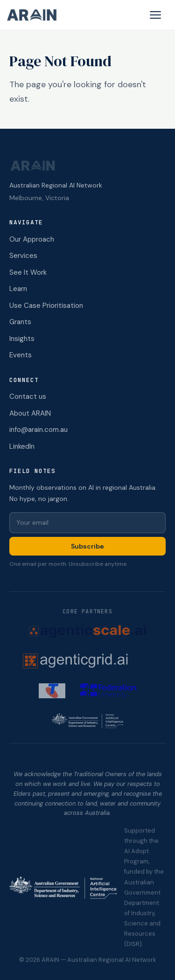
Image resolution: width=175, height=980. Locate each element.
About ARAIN (30, 413)
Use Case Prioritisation (46, 306)
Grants (20, 322)
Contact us (28, 396)
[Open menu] (155, 15)
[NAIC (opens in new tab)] (88, 721)
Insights (22, 339)
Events (21, 355)
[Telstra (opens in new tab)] (52, 691)
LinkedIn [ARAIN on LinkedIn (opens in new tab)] (22, 446)
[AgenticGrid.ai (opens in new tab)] (87, 661)
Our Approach (32, 239)
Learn (18, 289)
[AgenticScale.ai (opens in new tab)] (87, 631)
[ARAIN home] (35, 15)
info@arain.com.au (38, 430)
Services (23, 256)
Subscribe (87, 546)
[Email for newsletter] (87, 523)
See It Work (28, 272)
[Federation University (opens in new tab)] (108, 691)
